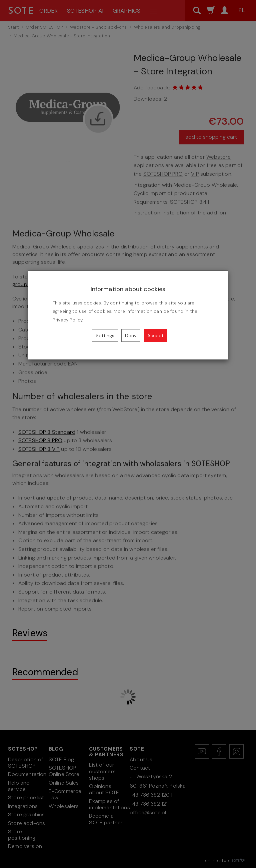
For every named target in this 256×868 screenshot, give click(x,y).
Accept (155, 335)
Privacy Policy (67, 320)
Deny (131, 335)
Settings (105, 335)
